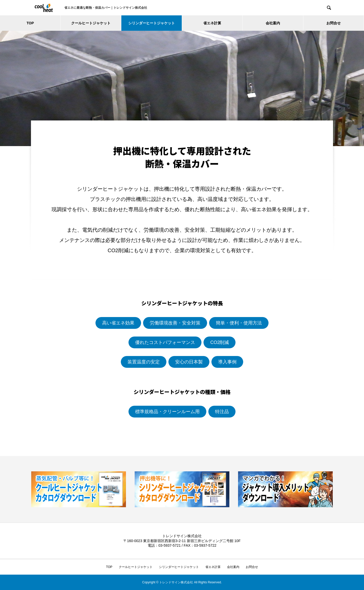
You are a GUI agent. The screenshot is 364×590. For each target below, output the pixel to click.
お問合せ (334, 23)
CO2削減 (220, 342)
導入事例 (227, 362)
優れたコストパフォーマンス (165, 342)
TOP (30, 23)
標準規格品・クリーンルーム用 (167, 412)
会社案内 (273, 23)
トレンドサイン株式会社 (182, 536)
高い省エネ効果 (118, 323)
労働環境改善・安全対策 (175, 323)
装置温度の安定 (144, 362)
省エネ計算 (212, 23)
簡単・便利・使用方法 (239, 323)
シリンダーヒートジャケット (152, 23)
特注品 (222, 412)
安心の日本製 (189, 362)
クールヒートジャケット (91, 23)
